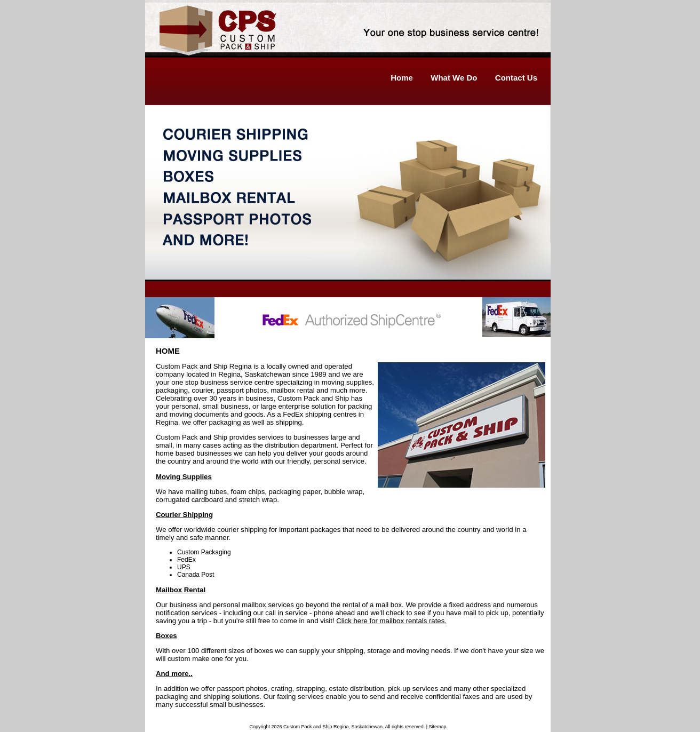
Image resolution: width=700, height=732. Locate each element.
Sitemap (437, 727)
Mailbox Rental (181, 590)
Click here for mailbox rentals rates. (391, 621)
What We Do (454, 78)
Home (402, 78)
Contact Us (516, 78)
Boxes (166, 636)
